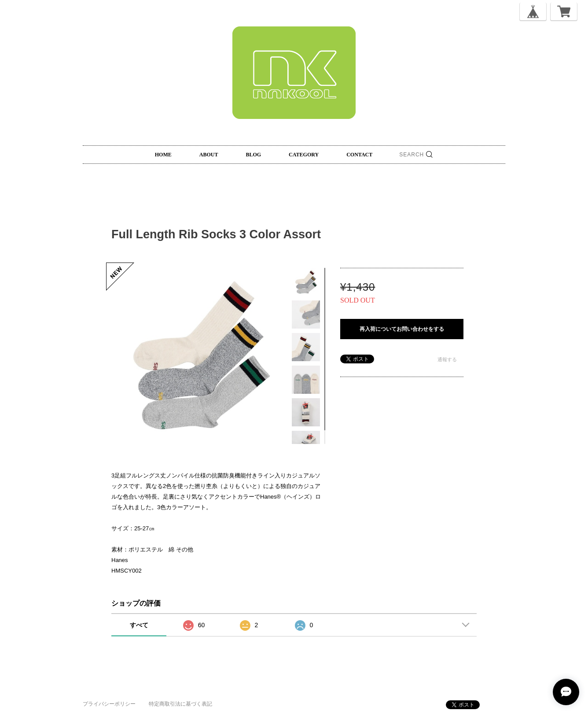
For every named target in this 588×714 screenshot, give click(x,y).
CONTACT (359, 155)
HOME (163, 155)
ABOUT (209, 155)
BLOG (253, 155)
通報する (447, 359)
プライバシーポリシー (109, 704)
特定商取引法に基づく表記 (180, 704)
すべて (139, 625)
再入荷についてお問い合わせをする (402, 329)
